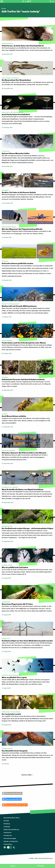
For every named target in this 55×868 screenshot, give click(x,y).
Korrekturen (8, 835)
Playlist (42, 866)
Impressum (8, 832)
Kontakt (6, 821)
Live (14, 866)
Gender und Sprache (11, 841)
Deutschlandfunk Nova (12, 818)
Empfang (7, 824)
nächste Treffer (27, 775)
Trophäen (7, 827)
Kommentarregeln (10, 838)
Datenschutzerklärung (11, 829)
